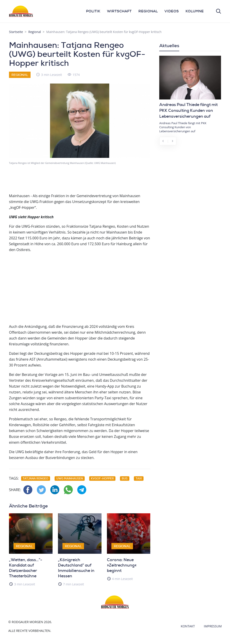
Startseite (16, 32)
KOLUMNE (195, 11)
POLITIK (93, 11)
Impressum (213, 626)
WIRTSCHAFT (119, 11)
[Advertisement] (80, 288)
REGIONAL (148, 11)
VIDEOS (172, 11)
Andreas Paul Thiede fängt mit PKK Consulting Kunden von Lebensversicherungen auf (188, 110)
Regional (35, 32)
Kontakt (188, 626)
